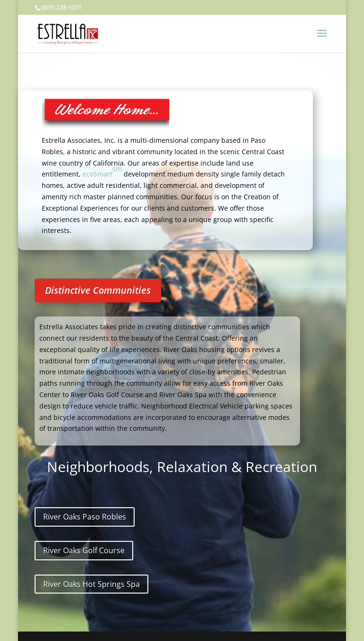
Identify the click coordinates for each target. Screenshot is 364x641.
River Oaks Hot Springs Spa (91, 584)
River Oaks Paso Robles (85, 517)
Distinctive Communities (98, 290)
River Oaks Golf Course (84, 550)
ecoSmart (102, 171)
